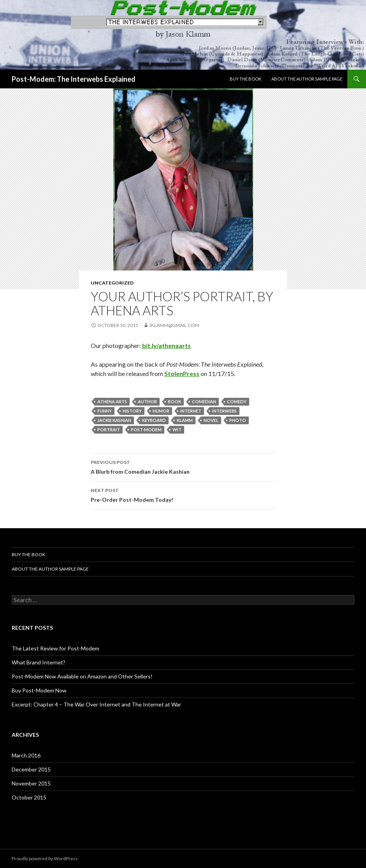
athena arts (112, 401)
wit (177, 430)
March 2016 (26, 755)
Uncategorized (112, 283)
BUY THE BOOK (245, 79)
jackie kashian (114, 420)
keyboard (154, 420)
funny (105, 411)
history (132, 411)
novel (211, 420)
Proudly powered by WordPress (45, 858)
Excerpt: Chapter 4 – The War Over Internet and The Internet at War (96, 704)
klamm (185, 420)
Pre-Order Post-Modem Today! (183, 494)
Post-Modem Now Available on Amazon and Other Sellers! (82, 676)
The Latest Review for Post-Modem (55, 648)
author (147, 401)
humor (161, 411)
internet (191, 411)
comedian (204, 401)
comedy (237, 401)
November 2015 (31, 783)
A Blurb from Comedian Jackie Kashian (183, 466)
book (174, 401)
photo (238, 420)
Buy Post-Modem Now (39, 690)
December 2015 (31, 769)
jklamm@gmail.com (174, 325)
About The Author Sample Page (307, 79)
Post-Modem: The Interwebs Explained (74, 79)
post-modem (146, 430)
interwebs (224, 411)
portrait (109, 430)
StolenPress (182, 373)
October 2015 (29, 797)
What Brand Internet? (39, 662)
